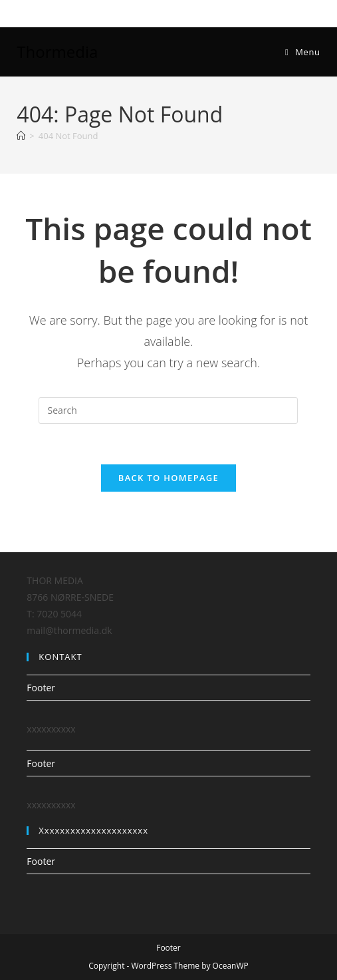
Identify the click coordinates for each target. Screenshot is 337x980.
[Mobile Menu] (303, 52)
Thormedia (57, 52)
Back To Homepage (168, 478)
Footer (41, 688)
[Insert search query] (168, 410)
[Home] (21, 136)
